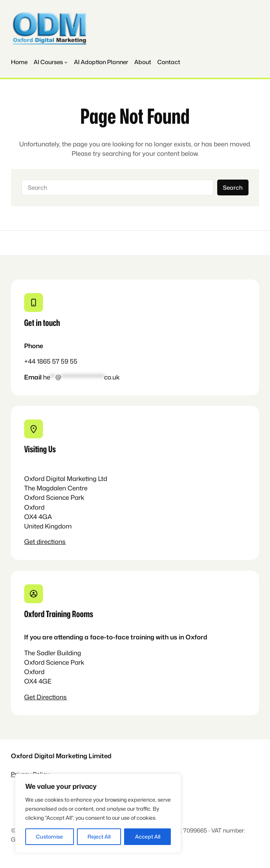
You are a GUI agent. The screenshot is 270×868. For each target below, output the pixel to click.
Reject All (99, 837)
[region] (98, 813)
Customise (49, 837)
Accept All (148, 837)
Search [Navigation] (233, 187)
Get (30, 542)
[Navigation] (51, 62)
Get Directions (45, 697)
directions (51, 542)
